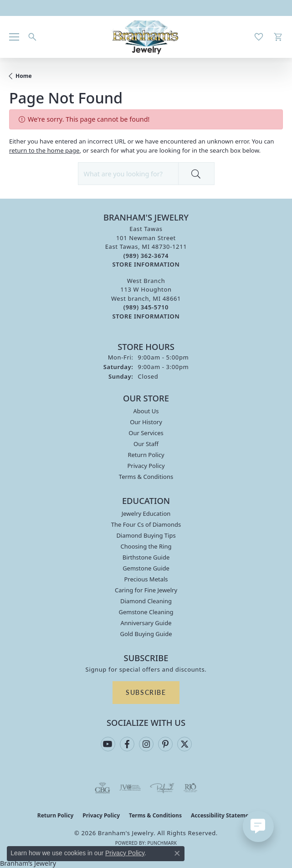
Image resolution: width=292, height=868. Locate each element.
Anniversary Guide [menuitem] (146, 623)
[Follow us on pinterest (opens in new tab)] (165, 744)
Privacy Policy (146, 466)
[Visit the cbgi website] (102, 788)
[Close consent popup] (177, 853)
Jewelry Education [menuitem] (146, 514)
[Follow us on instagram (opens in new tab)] (146, 744)
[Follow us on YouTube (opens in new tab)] (108, 744)
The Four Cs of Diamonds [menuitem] (146, 524)
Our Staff (146, 444)
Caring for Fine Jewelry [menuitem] (146, 590)
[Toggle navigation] (14, 37)
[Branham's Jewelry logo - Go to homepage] (146, 37)
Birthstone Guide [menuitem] (146, 557)
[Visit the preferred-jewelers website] (162, 788)
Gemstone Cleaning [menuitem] (146, 612)
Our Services (146, 433)
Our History (146, 422)
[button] (32, 37)
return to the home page (44, 150)
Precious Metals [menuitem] (146, 579)
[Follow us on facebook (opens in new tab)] (127, 744)
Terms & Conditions (146, 477)
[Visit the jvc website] (130, 788)
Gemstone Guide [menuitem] (146, 568)
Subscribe (146, 692)
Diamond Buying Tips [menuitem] (146, 535)
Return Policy (146, 455)
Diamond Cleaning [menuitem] (146, 601)
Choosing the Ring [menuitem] (146, 546)
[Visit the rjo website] (190, 788)
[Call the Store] (146, 256)
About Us (146, 411)
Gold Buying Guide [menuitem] (146, 634)
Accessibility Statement (223, 815)
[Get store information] (146, 265)
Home (24, 76)
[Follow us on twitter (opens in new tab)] (184, 744)
